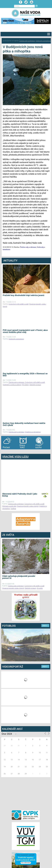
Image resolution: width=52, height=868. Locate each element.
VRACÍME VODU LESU (15, 457)
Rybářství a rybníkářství (33, 432)
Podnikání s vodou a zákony (12, 385)
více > (45, 625)
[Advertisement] (26, 793)
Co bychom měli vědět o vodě (19, 304)
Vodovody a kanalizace (43, 41)
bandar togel (3, 452)
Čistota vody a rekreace (27, 41)
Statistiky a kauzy (35, 385)
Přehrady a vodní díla (9, 506)
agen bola (14, 452)
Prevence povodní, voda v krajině (28, 506)
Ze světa (40, 588)
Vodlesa (13, 509)
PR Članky (25, 385)
